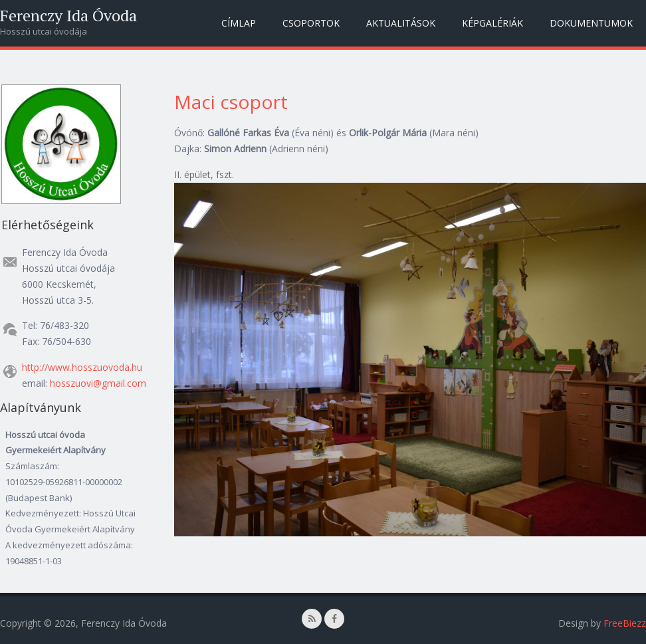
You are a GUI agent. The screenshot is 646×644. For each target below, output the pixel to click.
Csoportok (311, 23)
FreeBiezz (625, 623)
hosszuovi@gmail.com (98, 383)
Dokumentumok (591, 23)
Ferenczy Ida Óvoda (68, 15)
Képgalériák (492, 23)
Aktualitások (401, 23)
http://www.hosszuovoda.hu (82, 367)
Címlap (239, 23)
